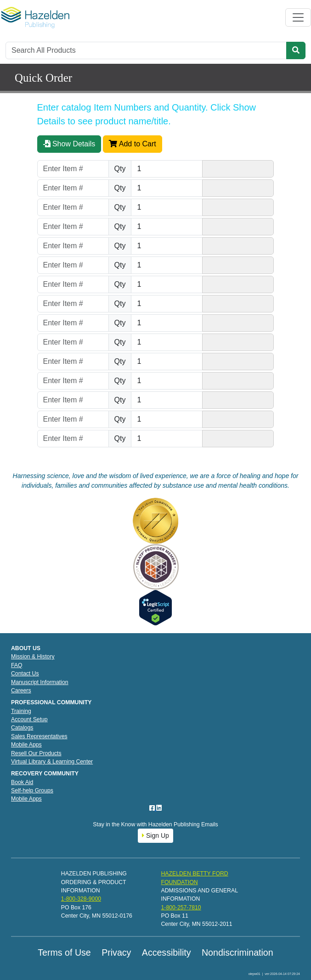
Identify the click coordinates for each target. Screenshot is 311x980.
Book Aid (22, 782)
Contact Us (25, 674)
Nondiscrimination (237, 952)
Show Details (69, 144)
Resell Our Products (36, 753)
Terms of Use (64, 952)
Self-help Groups (32, 791)
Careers (21, 690)
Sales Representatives (39, 736)
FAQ (17, 665)
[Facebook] (153, 808)
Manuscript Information (40, 682)
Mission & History (33, 657)
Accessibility (167, 952)
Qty (120, 169)
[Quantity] (167, 169)
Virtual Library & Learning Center (52, 762)
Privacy (116, 952)
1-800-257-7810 (181, 908)
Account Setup (29, 719)
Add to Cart (133, 144)
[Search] (146, 50)
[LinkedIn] (159, 808)
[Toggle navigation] (298, 17)
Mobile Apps (26, 745)
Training (21, 711)
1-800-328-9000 (81, 899)
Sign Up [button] (155, 835)
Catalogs (22, 728)
